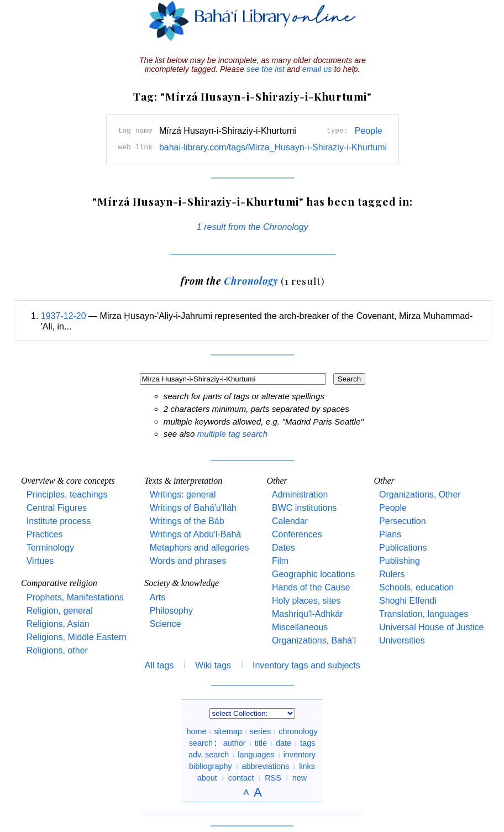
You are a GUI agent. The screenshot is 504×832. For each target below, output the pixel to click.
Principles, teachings (67, 495)
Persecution (403, 521)
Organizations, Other (420, 495)
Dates (283, 548)
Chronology (251, 281)
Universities (402, 640)
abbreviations (266, 766)
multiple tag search (232, 434)
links (307, 766)
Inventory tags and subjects (306, 665)
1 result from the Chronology (253, 227)
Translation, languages (424, 614)
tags (308, 743)
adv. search (209, 755)
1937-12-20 (64, 316)
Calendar (290, 521)
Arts (158, 597)
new (300, 778)
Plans (390, 534)
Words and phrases (188, 561)
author (235, 743)
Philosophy (171, 611)
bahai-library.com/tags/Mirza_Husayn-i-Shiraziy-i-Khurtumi (273, 147)
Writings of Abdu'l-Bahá (196, 534)
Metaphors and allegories (200, 548)
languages (256, 755)
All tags (159, 665)
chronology (298, 731)
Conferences (297, 534)
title (261, 743)
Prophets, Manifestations (75, 597)
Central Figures (57, 508)
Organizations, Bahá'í (314, 640)
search (201, 743)
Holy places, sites (306, 601)
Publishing (400, 561)
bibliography (211, 766)
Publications (403, 548)
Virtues (40, 561)
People (369, 131)
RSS (273, 778)
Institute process (59, 521)
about (207, 778)
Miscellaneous (300, 627)
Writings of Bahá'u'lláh (193, 508)
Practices (45, 534)
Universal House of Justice (431, 627)
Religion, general (60, 611)
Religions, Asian (58, 624)
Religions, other (57, 650)
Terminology (50, 548)
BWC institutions (304, 508)
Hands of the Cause (311, 587)
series (260, 731)
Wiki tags (213, 665)
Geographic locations (313, 574)
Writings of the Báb (187, 521)
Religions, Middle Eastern (77, 637)
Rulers (392, 574)
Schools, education (416, 587)
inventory (300, 755)
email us (317, 69)
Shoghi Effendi (408, 601)
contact (241, 778)
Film (280, 561)
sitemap (228, 731)
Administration (300, 495)
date (283, 743)
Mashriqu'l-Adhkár (307, 614)
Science (166, 624)
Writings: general (183, 495)
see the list (266, 69)
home (196, 731)
